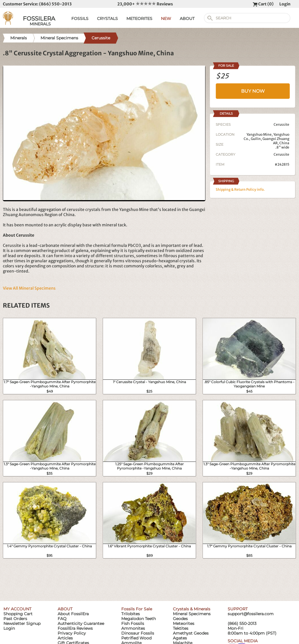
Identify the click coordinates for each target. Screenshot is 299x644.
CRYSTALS (107, 19)
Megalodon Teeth (139, 619)
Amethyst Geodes (191, 633)
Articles (65, 638)
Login (285, 4)
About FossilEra (73, 614)
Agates (180, 638)
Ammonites (133, 628)
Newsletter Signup (22, 623)
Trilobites (131, 614)
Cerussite (281, 154)
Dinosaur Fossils (138, 633)
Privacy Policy (72, 633)
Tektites (181, 628)
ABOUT (187, 19)
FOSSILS (80, 19)
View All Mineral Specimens (29, 288)
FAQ (62, 619)
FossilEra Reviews (75, 628)
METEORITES (139, 19)
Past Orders (15, 619)
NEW (166, 19)
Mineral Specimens (192, 614)
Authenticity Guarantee (81, 623)
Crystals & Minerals (192, 609)
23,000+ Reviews (145, 4)
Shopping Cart (18, 614)
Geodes (180, 619)
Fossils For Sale (137, 609)
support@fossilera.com (251, 614)
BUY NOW (253, 91)
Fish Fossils (133, 623)
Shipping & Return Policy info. (240, 189)
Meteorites (184, 623)
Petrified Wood (136, 638)
